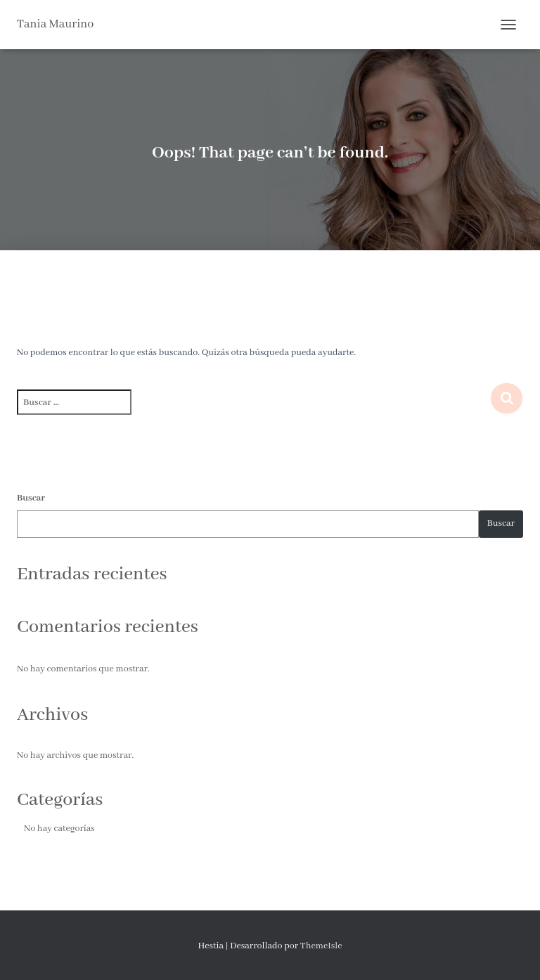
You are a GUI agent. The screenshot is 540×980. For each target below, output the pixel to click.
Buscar (31, 498)
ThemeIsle (321, 946)
